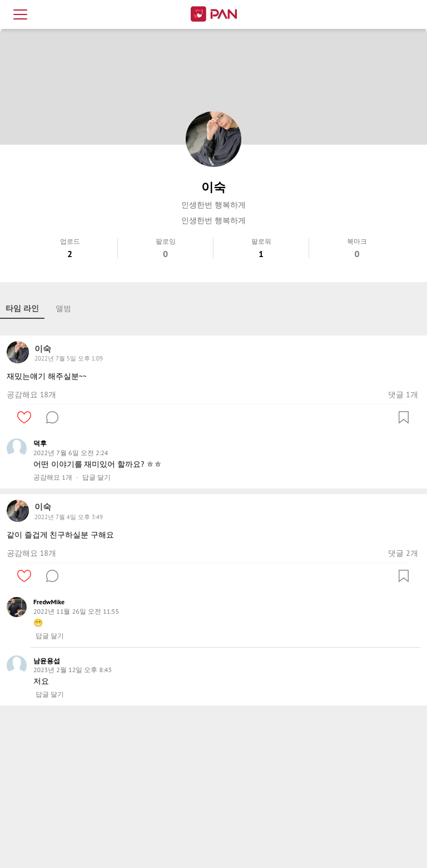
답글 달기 (96, 477)
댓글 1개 (403, 394)
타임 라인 (22, 308)
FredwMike (49, 602)
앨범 (63, 308)
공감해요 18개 (31, 394)
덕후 (40, 443)
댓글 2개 (403, 553)
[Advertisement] (213, 789)
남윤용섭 (47, 661)
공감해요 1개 (53, 477)
